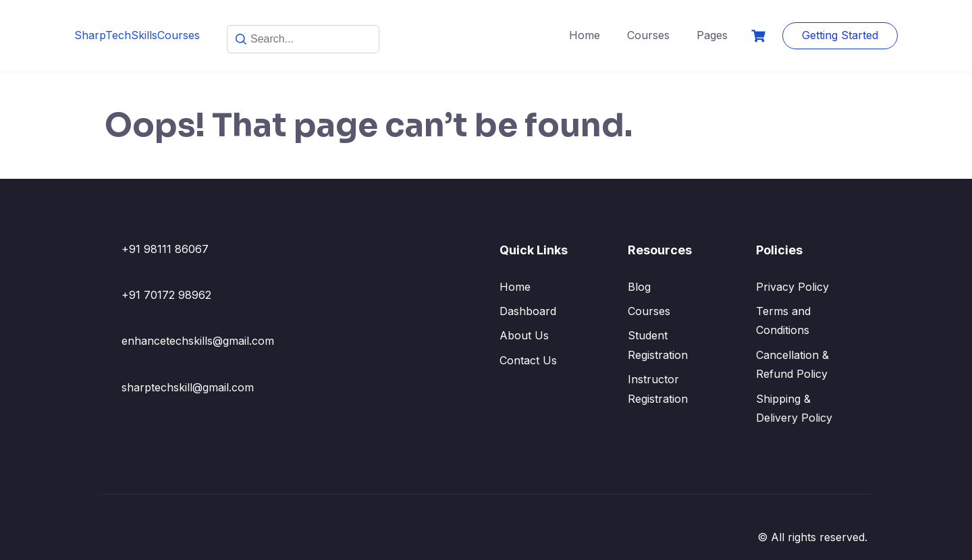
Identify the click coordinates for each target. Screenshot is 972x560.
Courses (648, 35)
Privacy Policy (792, 287)
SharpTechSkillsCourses (137, 35)
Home (585, 35)
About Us (524, 335)
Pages (712, 35)
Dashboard (528, 311)
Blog (639, 287)
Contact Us (528, 360)
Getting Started (840, 35)
